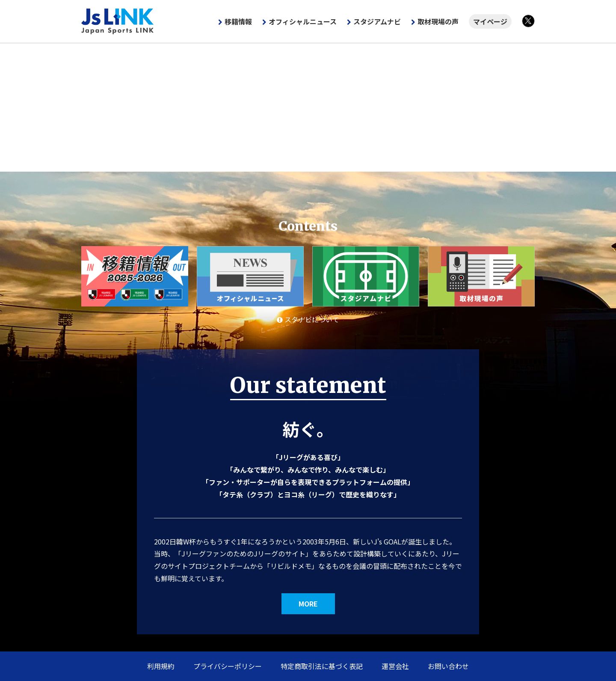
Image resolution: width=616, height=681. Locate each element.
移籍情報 (238, 21)
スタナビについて (308, 319)
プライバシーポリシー (228, 666)
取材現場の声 (438, 21)
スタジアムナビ (377, 21)
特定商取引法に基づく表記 (322, 666)
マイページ (490, 21)
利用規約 (161, 666)
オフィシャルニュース (303, 21)
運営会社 (395, 666)
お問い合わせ (448, 666)
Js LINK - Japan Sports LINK (118, 21)
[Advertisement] (308, 107)
